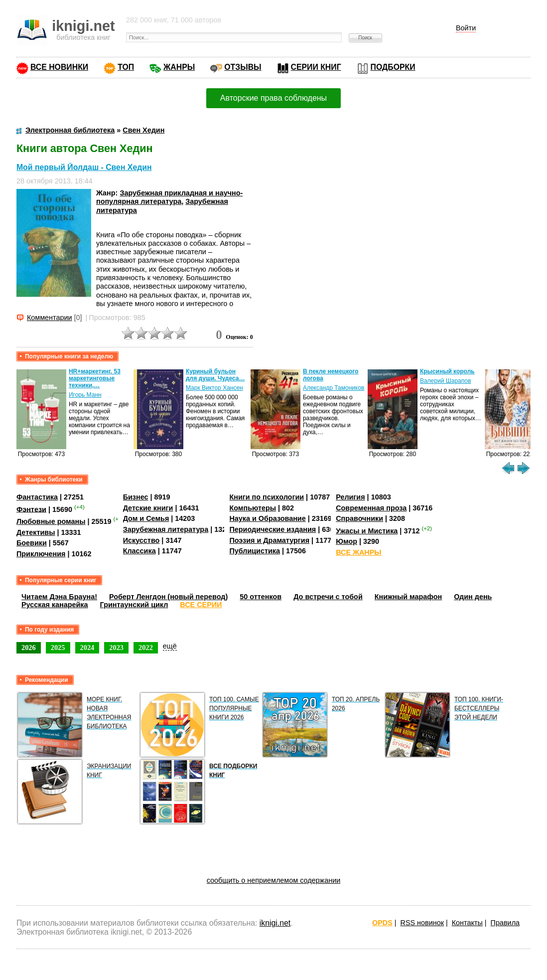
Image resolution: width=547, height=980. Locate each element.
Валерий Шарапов (445, 381)
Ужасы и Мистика (367, 531)
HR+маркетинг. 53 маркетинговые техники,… (95, 378)
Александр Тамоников (334, 388)
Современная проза (371, 508)
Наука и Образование (267, 518)
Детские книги (148, 508)
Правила (505, 923)
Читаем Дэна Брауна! (59, 597)
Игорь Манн (85, 395)
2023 (116, 648)
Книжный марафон (409, 597)
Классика (139, 551)
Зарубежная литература (166, 529)
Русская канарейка (55, 605)
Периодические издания (273, 529)
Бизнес (136, 497)
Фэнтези (31, 509)
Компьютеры (253, 508)
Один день (473, 597)
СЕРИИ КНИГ (316, 67)
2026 (29, 648)
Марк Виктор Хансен (214, 388)
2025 (58, 648)
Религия (350, 497)
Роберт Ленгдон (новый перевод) (168, 597)
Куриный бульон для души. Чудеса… (215, 375)
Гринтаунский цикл (134, 605)
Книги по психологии (267, 497)
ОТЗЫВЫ (243, 67)
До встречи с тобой (328, 597)
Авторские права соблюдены (273, 98)
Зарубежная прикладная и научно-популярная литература (169, 197)
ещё (170, 646)
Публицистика (255, 551)
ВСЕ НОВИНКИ (59, 67)
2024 (87, 648)
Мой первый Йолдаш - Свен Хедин (84, 167)
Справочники (359, 518)
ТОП (126, 67)
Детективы (36, 532)
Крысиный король (447, 371)
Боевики (32, 543)
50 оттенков (261, 597)
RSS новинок (422, 923)
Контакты (467, 923)
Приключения (41, 554)
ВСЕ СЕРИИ (201, 605)
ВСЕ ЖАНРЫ (358, 552)
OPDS (382, 923)
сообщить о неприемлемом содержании (274, 880)
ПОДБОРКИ (393, 67)
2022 (146, 648)
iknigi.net (275, 923)
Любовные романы (51, 521)
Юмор (346, 541)
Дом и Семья (146, 518)
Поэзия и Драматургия (269, 540)
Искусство (141, 540)
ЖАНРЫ (179, 67)
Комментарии (50, 318)
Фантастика (37, 497)
